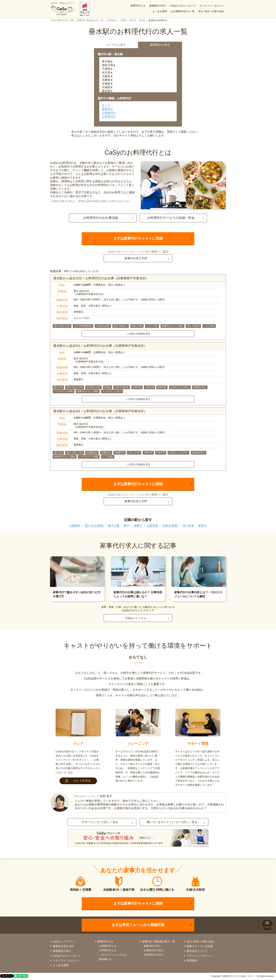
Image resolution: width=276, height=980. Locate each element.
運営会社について (197, 951)
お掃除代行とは (108, 946)
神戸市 (133, 20)
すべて (106, 106)
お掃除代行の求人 (154, 950)
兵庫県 (123, 20)
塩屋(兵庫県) (170, 526)
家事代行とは (138, 6)
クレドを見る (78, 781)
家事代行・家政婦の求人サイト (63, 9)
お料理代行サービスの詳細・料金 (171, 218)
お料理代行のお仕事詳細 (101, 218)
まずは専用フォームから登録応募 (138, 925)
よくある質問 (160, 11)
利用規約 (192, 960)
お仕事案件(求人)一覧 (183, 11)
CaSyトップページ (64, 941)
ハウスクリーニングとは (113, 955)
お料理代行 (112, 20)
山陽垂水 (75, 526)
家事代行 (108, 109)
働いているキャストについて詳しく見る (172, 822)
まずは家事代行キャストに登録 (138, 238)
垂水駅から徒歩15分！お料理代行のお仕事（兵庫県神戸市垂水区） (101, 278)
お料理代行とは (108, 950)
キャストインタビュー (212, 6)
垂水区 (142, 20)
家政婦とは (105, 959)
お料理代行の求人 (154, 955)
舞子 (127, 526)
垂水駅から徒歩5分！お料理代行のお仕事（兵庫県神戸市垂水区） (100, 346)
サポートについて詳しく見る (100, 822)
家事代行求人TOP (136, 258)
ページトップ (267, 927)
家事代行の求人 (152, 946)
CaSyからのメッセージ (183, 6)
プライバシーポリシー (200, 956)
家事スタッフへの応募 (200, 946)
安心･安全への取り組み (211, 11)
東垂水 (202, 526)
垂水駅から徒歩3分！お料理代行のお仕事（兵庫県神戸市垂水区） (100, 411)
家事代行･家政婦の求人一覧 (90, 20)
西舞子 (138, 526)
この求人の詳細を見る (138, 334)
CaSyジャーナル (136, 618)
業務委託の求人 (158, 6)
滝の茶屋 (188, 526)
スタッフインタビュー (66, 960)
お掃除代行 (109, 113)
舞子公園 (114, 526)
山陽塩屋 (152, 526)
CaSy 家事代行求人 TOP (62, 20)
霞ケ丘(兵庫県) (94, 526)
